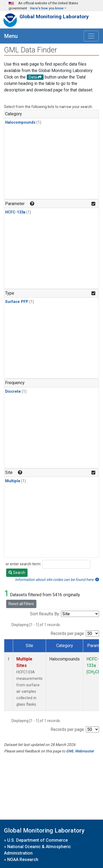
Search (17, 573)
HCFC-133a (15, 212)
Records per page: (68, 633)
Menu (11, 36)
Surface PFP (17, 302)
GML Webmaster (80, 751)
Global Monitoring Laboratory (54, 17)
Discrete (13, 392)
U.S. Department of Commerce (37, 840)
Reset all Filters (21, 604)
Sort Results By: (45, 614)
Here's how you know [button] (47, 8)
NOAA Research (23, 860)
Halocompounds (20, 122)
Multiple (13, 481)
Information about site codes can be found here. (57, 580)
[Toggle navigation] (91, 36)
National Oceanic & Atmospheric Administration (37, 850)
